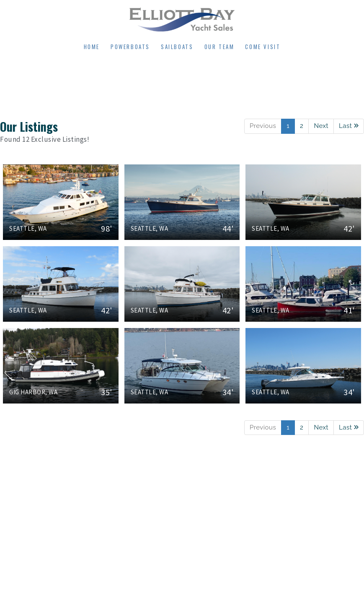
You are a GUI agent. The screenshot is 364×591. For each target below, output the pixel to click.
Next (321, 126)
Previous (263, 126)
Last (349, 126)
